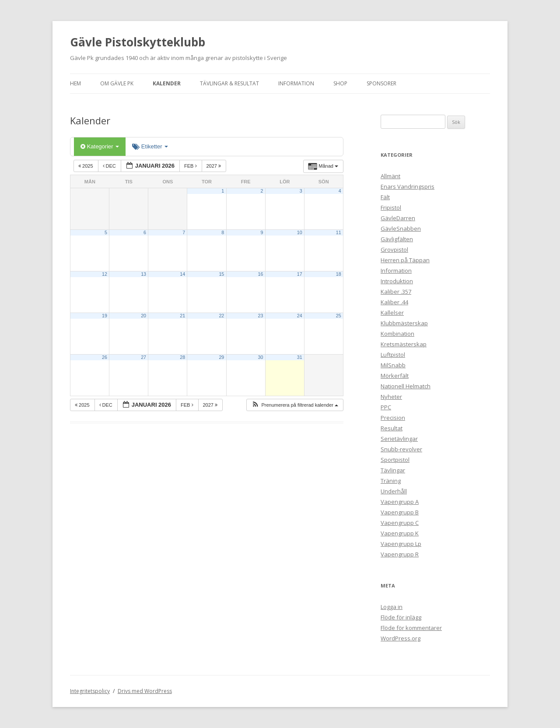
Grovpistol (394, 250)
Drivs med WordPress (145, 691)
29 (221, 357)
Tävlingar (393, 470)
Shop (340, 83)
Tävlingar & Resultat (229, 83)
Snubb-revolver (401, 449)
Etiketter (150, 146)
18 (339, 274)
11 (339, 232)
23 (261, 316)
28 (182, 357)
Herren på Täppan (405, 260)
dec (110, 166)
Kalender (167, 83)
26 (105, 357)
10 (300, 232)
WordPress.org (401, 638)
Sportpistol (395, 460)
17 (300, 274)
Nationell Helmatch (406, 386)
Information (296, 83)
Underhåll (394, 491)
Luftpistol (393, 355)
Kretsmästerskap (404, 344)
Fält (385, 197)
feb (191, 166)
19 (105, 316)
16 (261, 274)
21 (182, 316)
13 (143, 274)
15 (221, 274)
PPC (386, 407)
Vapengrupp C (400, 523)
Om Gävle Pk (117, 83)
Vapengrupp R (400, 554)
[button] (295, 405)
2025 (86, 166)
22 (221, 316)
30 (261, 357)
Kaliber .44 (394, 302)
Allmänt (390, 176)
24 (300, 316)
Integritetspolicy (90, 691)
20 (143, 316)
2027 (215, 166)
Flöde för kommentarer (411, 628)
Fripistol (391, 207)
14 (182, 274)
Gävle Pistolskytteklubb (138, 42)
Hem (75, 83)
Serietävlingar (399, 439)
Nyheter (391, 397)
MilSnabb (393, 365)
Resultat (392, 428)
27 (143, 357)
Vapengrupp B (400, 512)
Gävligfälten (397, 239)
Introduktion (397, 281)
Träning (391, 481)
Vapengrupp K (400, 533)
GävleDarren (398, 218)
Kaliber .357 (396, 292)
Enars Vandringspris (408, 186)
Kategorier (100, 146)
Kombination (397, 334)
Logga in (392, 607)
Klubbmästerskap (404, 323)
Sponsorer (381, 83)
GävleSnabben (401, 229)
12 (105, 274)
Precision (393, 418)
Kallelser (392, 313)
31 (300, 357)
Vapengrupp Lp (401, 544)
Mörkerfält (395, 376)
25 (339, 316)
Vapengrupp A (400, 502)
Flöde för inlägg (401, 617)
